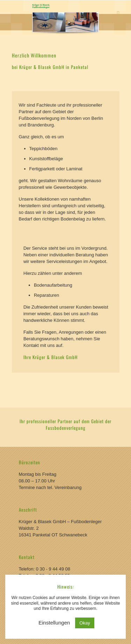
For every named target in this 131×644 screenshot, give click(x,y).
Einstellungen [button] (54, 623)
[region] (65, 17)
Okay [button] (85, 623)
